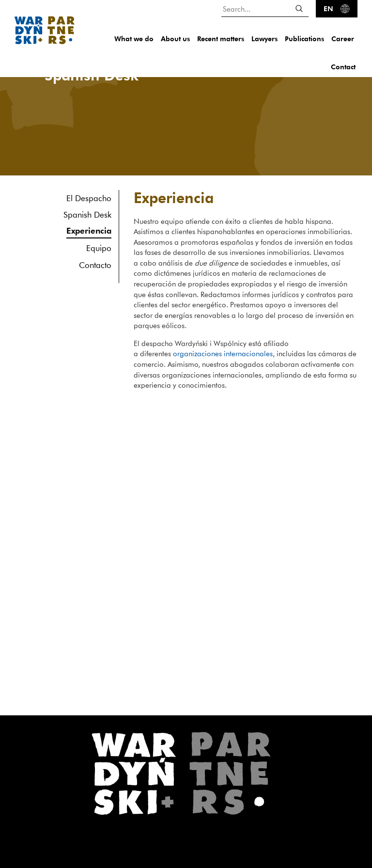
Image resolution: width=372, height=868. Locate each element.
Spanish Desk (87, 214)
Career (343, 39)
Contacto (95, 265)
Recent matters (221, 39)
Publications (304, 39)
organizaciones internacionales (223, 353)
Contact (343, 67)
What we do (134, 39)
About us (175, 39)
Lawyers (264, 39)
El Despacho (89, 198)
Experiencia (89, 230)
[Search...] (265, 8)
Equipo (99, 248)
